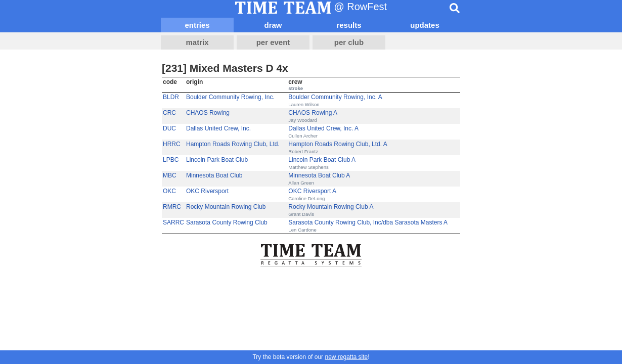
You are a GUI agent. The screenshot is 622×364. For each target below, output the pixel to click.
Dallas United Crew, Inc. (218, 128)
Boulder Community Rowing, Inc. (230, 97)
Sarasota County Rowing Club (227, 222)
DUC (169, 128)
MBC (170, 175)
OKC (169, 191)
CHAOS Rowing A (313, 113)
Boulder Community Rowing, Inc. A (335, 97)
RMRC (172, 207)
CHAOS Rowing (208, 113)
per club (349, 42)
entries (197, 25)
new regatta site (346, 357)
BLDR (171, 97)
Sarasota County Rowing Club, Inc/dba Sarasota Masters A (368, 222)
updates (425, 25)
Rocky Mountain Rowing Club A (331, 207)
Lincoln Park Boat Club (217, 160)
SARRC (173, 222)
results (349, 25)
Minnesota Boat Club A (319, 175)
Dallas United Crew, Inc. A (323, 128)
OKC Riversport (207, 191)
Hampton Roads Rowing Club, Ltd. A (338, 144)
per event (273, 42)
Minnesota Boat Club (214, 175)
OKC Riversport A (312, 191)
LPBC (171, 160)
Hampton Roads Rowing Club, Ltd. (233, 144)
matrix (197, 42)
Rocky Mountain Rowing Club (226, 207)
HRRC (172, 144)
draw (273, 25)
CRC (169, 113)
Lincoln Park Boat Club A (322, 160)
